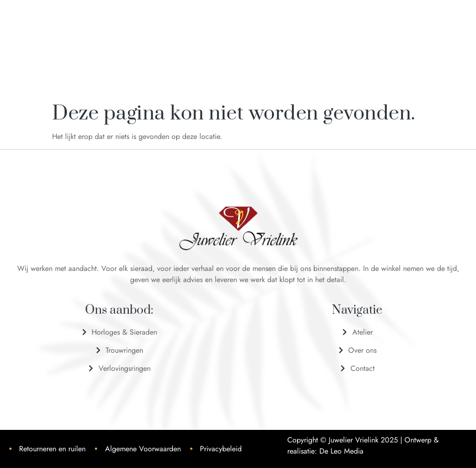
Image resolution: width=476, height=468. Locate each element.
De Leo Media (341, 451)
